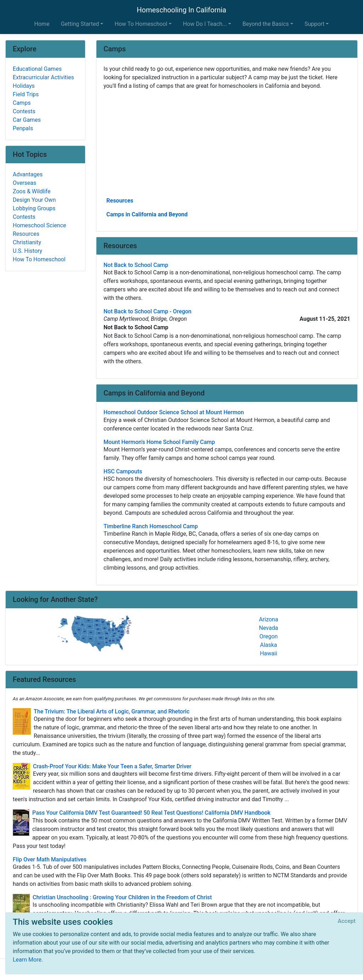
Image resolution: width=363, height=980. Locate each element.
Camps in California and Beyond (147, 214)
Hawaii (269, 653)
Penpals (23, 128)
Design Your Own (34, 200)
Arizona (268, 619)
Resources (120, 201)
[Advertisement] (227, 143)
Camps (22, 103)
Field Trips (26, 94)
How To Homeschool (39, 259)
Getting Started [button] (80, 24)
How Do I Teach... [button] (205, 24)
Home (42, 24)
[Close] (347, 921)
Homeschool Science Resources (40, 230)
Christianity (27, 242)
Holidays (24, 86)
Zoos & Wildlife (32, 191)
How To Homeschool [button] (141, 24)
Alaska (268, 645)
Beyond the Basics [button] (266, 24)
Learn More (27, 960)
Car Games (27, 120)
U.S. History (27, 251)
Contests (24, 111)
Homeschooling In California (181, 10)
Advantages (28, 174)
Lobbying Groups (34, 208)
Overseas (24, 183)
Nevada (269, 628)
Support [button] (314, 24)
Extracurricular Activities (43, 77)
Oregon (269, 636)
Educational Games (37, 69)
